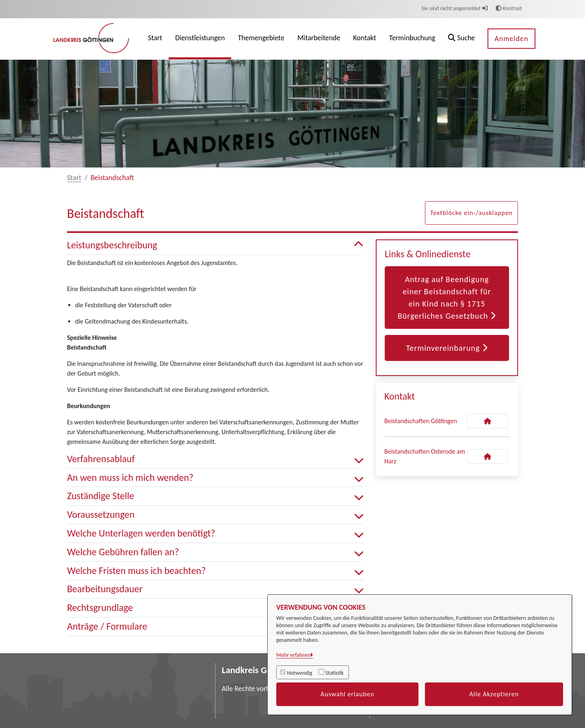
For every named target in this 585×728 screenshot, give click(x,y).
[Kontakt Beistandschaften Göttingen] (487, 421)
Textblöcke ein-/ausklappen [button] (471, 213)
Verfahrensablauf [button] (215, 459)
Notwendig (299, 673)
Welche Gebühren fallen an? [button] (215, 552)
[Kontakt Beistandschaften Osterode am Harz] (487, 456)
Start (74, 178)
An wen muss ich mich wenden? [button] (215, 478)
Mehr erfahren (293, 655)
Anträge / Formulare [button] (215, 627)
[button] (461, 39)
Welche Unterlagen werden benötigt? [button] (215, 534)
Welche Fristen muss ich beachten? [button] (215, 571)
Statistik (335, 673)
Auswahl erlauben (348, 694)
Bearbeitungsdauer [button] (215, 589)
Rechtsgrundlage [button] (215, 608)
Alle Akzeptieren (494, 694)
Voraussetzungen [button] (215, 515)
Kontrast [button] (509, 8)
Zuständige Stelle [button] (215, 496)
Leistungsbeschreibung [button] (215, 245)
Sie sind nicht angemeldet (454, 8)
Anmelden (511, 39)
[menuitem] (155, 39)
